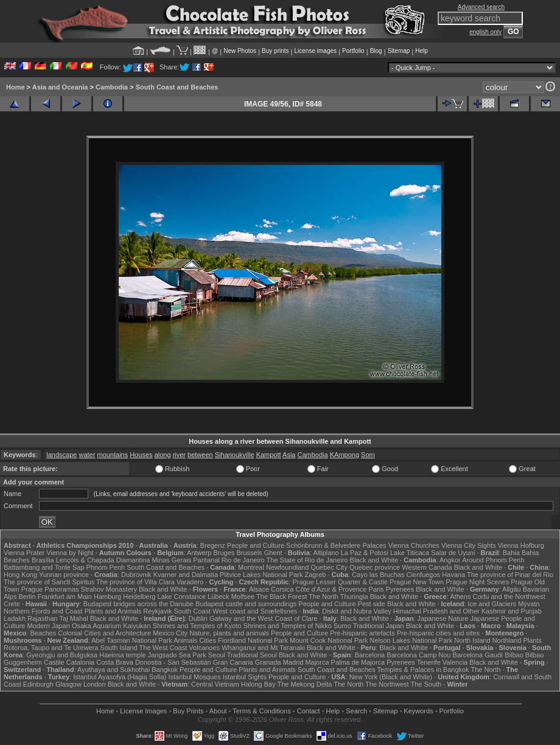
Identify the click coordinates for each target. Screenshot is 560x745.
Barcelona (370, 655)
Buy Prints (188, 711)
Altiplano (326, 553)
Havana (453, 575)
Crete (12, 604)
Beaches (43, 633)
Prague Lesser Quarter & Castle (340, 582)
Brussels (249, 553)
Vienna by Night (70, 553)
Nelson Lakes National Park (411, 640)
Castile (54, 662)
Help (422, 51)
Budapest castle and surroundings (246, 604)
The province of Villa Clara (135, 582)
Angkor (450, 560)
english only (485, 32)
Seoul (217, 655)
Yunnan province (64, 575)
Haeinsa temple (122, 655)
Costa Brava (115, 662)
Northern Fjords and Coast (43, 611)
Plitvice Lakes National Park (261, 575)
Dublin (198, 618)
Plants (532, 640)
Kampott (269, 455)
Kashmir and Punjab (512, 611)
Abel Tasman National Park (131, 640)
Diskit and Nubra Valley (357, 611)
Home (16, 87)
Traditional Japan (379, 626)
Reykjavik (157, 611)
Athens (460, 596)
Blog (376, 51)
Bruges (224, 553)
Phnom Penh (106, 567)
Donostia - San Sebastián (173, 662)
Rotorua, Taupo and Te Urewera (51, 648)
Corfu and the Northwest (509, 596)
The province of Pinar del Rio (510, 575)
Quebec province (375, 567)
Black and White (374, 560)
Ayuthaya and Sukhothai (114, 670)
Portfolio (353, 51)
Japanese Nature (443, 618)
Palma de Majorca (358, 662)
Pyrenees (400, 589)
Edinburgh (38, 684)
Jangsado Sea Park (177, 655)
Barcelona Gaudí (478, 655)
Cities (208, 640)
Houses (141, 455)
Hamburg (107, 596)
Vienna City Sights (469, 545)
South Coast (192, 611)
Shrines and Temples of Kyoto (197, 626)
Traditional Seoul (252, 655)
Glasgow (68, 684)
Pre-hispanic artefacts (362, 633)
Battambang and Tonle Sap (44, 567)
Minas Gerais (171, 560)
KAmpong (345, 455)
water (87, 455)
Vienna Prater (24, 553)
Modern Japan (49, 626)
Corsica (282, 589)
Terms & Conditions (261, 711)
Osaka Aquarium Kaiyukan (111, 626)
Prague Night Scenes (477, 582)
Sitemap (399, 51)
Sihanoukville (235, 455)
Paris (376, 589)
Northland (507, 640)
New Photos (240, 51)
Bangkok (165, 670)
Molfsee (243, 596)
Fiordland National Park (253, 640)
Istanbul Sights (245, 677)
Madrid (293, 662)
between (200, 455)
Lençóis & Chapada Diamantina (103, 560)
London (95, 684)
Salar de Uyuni (453, 553)
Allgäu (512, 589)
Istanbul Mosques (194, 677)
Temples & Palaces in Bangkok (423, 670)
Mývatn (529, 604)
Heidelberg (139, 596)
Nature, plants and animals (229, 633)
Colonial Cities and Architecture (104, 633)
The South (426, 684)
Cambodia (112, 87)
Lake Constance (182, 596)
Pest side (372, 604)
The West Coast (163, 648)
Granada (268, 662)
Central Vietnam (215, 684)
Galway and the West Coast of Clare (264, 618)
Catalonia (80, 662)
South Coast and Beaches (177, 87)
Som (368, 455)
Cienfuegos (423, 575)
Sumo (342, 626)
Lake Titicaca (410, 553)
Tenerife (429, 662)
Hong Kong (20, 575)
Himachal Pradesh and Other (436, 611)
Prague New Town (417, 582)
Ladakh (15, 618)
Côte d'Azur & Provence (331, 589)
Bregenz (213, 545)
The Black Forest (282, 596)
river (179, 455)
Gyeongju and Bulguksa (62, 655)
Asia (289, 455)
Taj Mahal (74, 618)
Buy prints (275, 51)
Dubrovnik (136, 575)
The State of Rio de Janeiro (307, 560)
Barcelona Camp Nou (418, 655)
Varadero (190, 582)
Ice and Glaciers (492, 604)
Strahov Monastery (109, 589)
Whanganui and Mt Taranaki (263, 648)
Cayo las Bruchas (378, 575)
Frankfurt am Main (65, 596)
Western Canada (427, 567)
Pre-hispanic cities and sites (438, 633)
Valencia (455, 662)
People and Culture (256, 545)
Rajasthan (43, 618)
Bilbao (514, 655)
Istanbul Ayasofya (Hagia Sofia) (120, 677)
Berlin (27, 596)
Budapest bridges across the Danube (138, 604)
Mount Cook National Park (329, 640)
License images (316, 51)
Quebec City (329, 567)
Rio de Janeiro (243, 560)
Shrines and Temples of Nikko (288, 626)
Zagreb (316, 575)
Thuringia (354, 596)
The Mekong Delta (305, 684)
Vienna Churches (414, 545)
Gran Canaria (233, 662)
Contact (309, 711)
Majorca (317, 662)
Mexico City (170, 633)
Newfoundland (287, 567)
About (218, 711)
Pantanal (206, 560)
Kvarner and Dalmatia (186, 575)
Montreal (251, 567)
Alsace (259, 589)
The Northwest (387, 684)
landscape (61, 455)
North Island (472, 640)
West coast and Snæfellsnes (255, 611)
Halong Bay (258, 684)
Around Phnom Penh (493, 560)
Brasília (43, 560)
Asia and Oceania (60, 87)
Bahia (511, 553)
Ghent (273, 553)
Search (356, 711)
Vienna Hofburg (521, 545)
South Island (119, 648)
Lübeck (218, 596)
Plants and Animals (113, 611)
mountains (112, 455)
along (163, 455)
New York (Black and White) (391, 677)
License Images (143, 711)
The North (324, 596)
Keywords (418, 711)
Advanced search (481, 7)
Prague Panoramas (50, 589)
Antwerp (199, 553)
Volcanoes (204, 648)
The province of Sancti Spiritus (49, 582)
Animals (185, 640)
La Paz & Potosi (365, 553)
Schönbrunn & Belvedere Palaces (336, 545)
